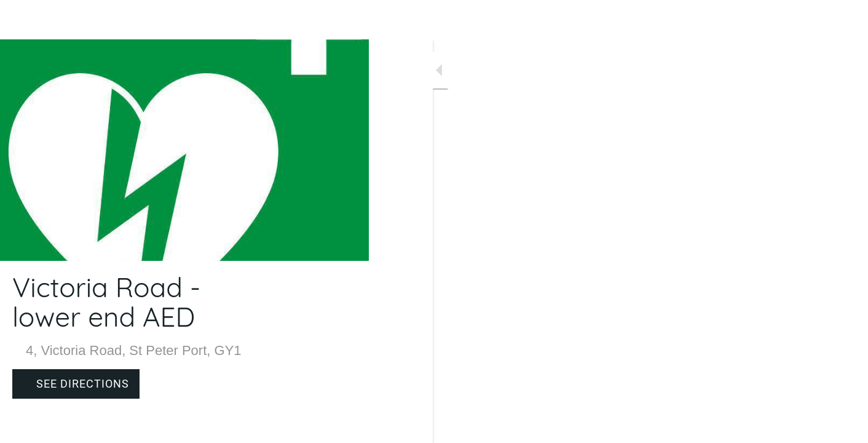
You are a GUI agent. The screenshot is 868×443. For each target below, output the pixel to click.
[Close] (20, 20)
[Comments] (344, 426)
